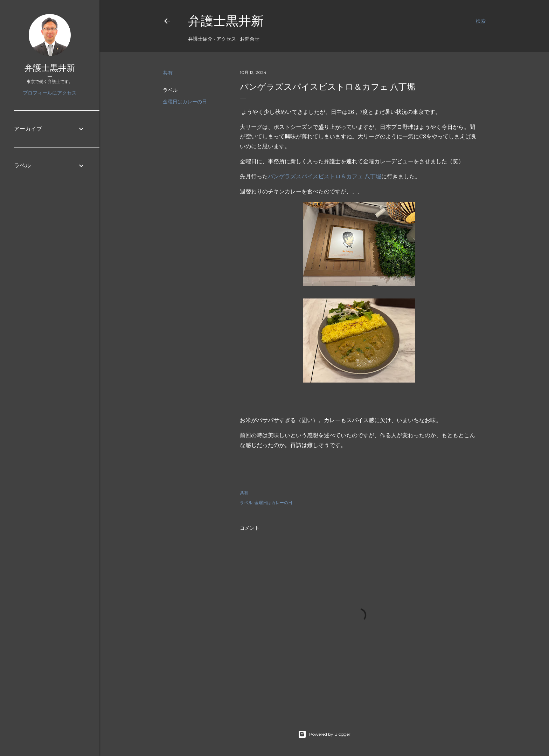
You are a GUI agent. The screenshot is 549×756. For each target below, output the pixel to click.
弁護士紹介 (200, 39)
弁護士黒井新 (226, 21)
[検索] (481, 21)
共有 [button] (168, 73)
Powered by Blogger (324, 734)
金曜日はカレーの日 (185, 102)
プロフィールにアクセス (50, 93)
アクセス (226, 39)
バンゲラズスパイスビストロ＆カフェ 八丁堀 (325, 176)
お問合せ (250, 39)
